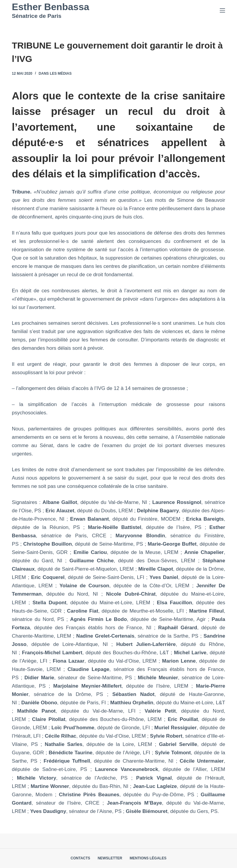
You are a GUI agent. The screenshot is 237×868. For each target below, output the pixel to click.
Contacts (80, 858)
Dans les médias (55, 74)
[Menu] (222, 10)
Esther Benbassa (51, 7)
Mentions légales (148, 858)
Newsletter (110, 858)
